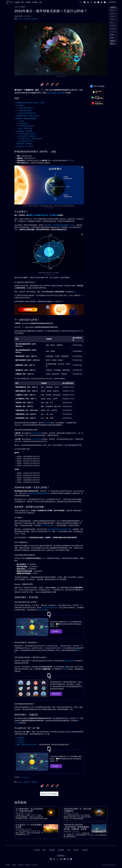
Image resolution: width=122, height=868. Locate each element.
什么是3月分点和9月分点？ (27, 108)
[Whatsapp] (57, 85)
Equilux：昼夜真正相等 (25, 128)
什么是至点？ (21, 742)
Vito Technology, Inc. (61, 76)
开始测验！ (56, 631)
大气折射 (21, 121)
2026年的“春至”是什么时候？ (27, 134)
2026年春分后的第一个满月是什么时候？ (31, 139)
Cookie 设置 (34, 865)
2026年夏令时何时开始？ (26, 141)
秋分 (72, 161)
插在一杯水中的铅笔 (47, 525)
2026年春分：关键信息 (24, 144)
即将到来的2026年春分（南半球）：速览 (30, 103)
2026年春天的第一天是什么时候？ (28, 116)
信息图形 (61, 850)
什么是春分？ (21, 105)
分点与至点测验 (42, 610)
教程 (44, 850)
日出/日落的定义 (23, 124)
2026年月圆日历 (70, 661)
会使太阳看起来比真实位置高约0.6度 (59, 529)
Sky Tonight (47, 423)
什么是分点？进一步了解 (25, 146)
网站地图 (27, 865)
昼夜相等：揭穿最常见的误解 (26, 119)
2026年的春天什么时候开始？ (27, 136)
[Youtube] (98, 2)
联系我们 (85, 850)
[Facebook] (85, 2)
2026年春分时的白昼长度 (26, 126)
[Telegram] (52, 85)
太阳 (20, 19)
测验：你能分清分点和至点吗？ (27, 745)
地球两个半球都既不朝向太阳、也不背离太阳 (43, 215)
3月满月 (66, 669)
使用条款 (14, 865)
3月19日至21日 (36, 439)
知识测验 (52, 850)
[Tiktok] (102, 2)
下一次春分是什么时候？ (25, 111)
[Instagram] (88, 2)
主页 (16, 7)
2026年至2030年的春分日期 (27, 113)
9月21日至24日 (36, 433)
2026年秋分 (21, 738)
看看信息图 (56, 694)
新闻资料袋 (21, 865)
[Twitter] (91, 2)
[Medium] (95, 2)
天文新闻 (21, 7)
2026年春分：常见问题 (24, 131)
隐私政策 (8, 865)
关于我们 (76, 850)
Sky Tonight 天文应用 (56, 93)
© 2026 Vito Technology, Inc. (109, 865)
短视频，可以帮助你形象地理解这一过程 (60, 225)
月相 (69, 850)
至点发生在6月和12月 (50, 608)
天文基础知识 (26, 19)
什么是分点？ (21, 740)
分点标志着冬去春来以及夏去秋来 (38, 493)
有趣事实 (35, 19)
